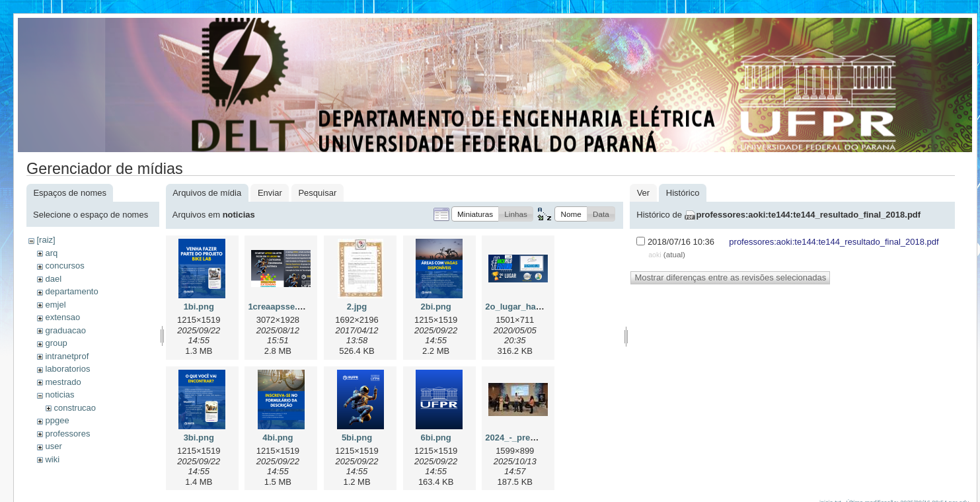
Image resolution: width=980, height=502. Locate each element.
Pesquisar (317, 193)
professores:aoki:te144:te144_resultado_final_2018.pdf (809, 215)
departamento (71, 291)
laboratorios (67, 369)
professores (67, 434)
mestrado (63, 382)
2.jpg (357, 307)
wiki (52, 459)
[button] (475, 214)
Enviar (270, 193)
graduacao (65, 330)
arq (51, 253)
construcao (75, 408)
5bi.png (357, 438)
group (56, 343)
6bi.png (436, 438)
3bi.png (199, 438)
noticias (59, 395)
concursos (64, 266)
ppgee (57, 420)
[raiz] (46, 240)
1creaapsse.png (280, 307)
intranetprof (67, 356)
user (53, 446)
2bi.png (436, 307)
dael (53, 279)
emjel (55, 305)
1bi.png (199, 307)
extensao (62, 317)
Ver (644, 193)
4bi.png (278, 438)
